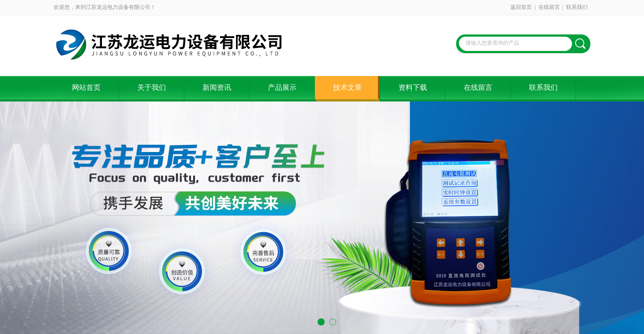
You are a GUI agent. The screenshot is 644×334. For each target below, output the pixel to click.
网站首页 (86, 87)
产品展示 (282, 87)
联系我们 (577, 7)
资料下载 (413, 87)
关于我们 (152, 87)
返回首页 (521, 7)
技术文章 (347, 87)
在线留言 (549, 7)
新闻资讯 (217, 87)
